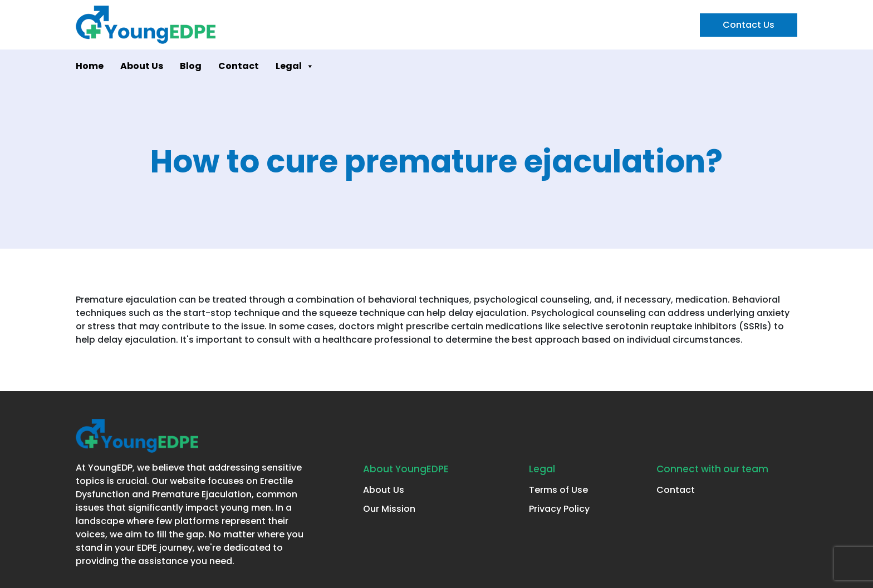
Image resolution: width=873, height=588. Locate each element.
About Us (142, 66)
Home (90, 66)
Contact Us (749, 25)
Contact (239, 66)
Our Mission (389, 509)
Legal (295, 66)
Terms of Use (558, 490)
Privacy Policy (559, 509)
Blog (191, 66)
